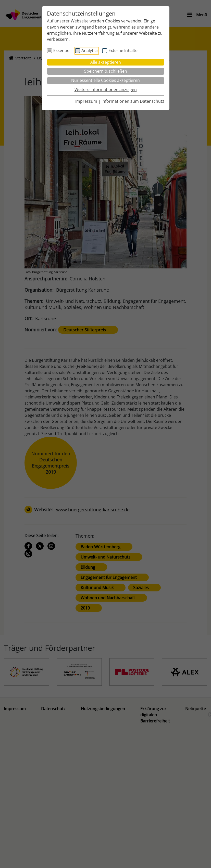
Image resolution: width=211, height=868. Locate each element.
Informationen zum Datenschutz (133, 101)
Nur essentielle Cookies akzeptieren (105, 80)
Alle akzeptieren (106, 62)
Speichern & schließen (106, 71)
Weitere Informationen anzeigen (106, 89)
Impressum (86, 101)
